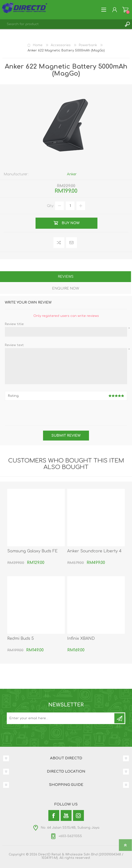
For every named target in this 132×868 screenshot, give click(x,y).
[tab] (66, 277)
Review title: (15, 324)
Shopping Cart (125, 10)
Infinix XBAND (81, 639)
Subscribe (119, 718)
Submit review (66, 436)
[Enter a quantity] (70, 206)
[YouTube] (66, 815)
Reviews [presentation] (66, 277)
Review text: (15, 345)
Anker (72, 174)
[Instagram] (78, 815)
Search (127, 24)
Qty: (51, 206)
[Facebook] (54, 815)
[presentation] (66, 414)
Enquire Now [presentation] (66, 288)
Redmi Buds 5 (21, 639)
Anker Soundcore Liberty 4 (94, 551)
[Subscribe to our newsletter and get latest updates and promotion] (61, 718)
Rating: (14, 396)
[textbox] (61, 24)
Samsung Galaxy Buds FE (32, 551)
